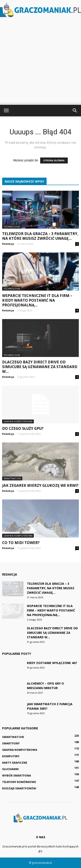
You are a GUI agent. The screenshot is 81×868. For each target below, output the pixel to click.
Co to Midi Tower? (21, 543)
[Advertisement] (40, 62)
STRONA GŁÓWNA (54, 160)
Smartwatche (12, 478)
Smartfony (11, 743)
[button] (75, 111)
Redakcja (8, 244)
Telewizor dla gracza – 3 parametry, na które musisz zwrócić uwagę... (40, 236)
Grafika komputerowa (18, 421)
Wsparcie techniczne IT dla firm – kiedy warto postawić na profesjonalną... (37, 300)
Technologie (12, 227)
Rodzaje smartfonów (19, 788)
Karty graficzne (15, 763)
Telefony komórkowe (19, 782)
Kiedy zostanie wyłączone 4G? (52, 663)
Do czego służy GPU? (23, 428)
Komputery (11, 756)
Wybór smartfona (17, 775)
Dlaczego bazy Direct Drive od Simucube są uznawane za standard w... (40, 367)
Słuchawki (10, 769)
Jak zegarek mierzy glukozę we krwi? (40, 485)
